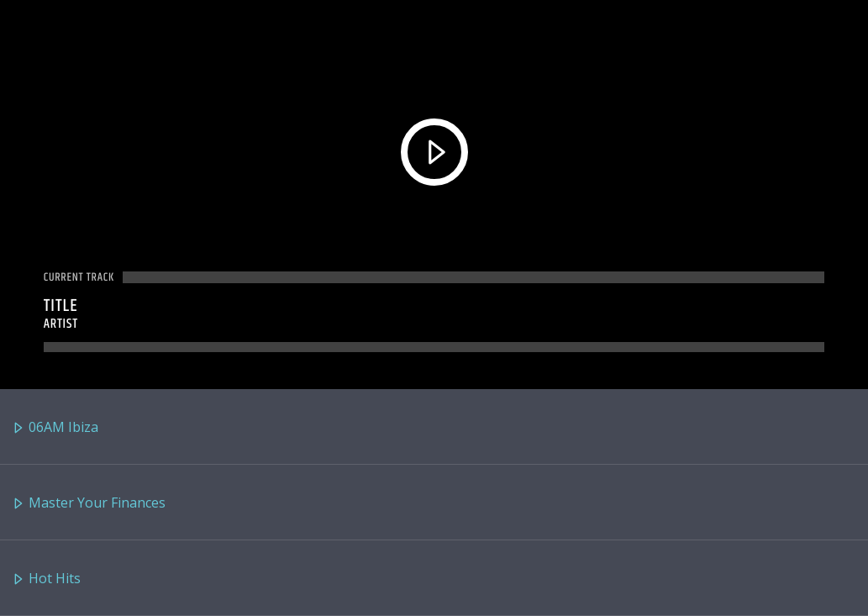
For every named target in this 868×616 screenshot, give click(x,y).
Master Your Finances (89, 504)
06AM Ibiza (55, 428)
